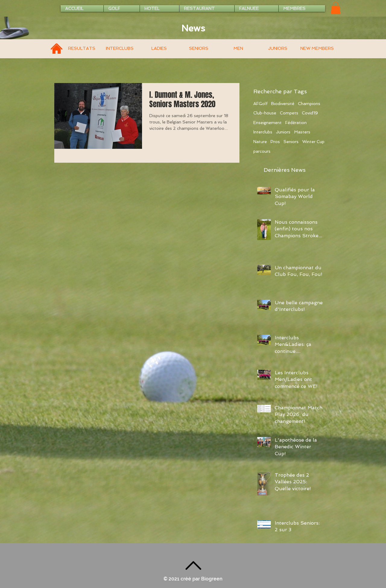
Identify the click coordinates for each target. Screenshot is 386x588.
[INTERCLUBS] (120, 49)
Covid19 (310, 113)
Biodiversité (283, 104)
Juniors (283, 132)
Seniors (291, 142)
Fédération (296, 123)
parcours (262, 151)
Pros (275, 142)
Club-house (265, 113)
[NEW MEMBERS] (317, 49)
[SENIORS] (199, 49)
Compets (289, 113)
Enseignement (267, 123)
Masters (302, 132)
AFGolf (260, 104)
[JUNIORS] (278, 49)
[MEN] (238, 49)
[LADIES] (159, 49)
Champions (309, 104)
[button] (336, 8)
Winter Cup (313, 142)
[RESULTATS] (82, 49)
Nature (260, 142)
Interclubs (263, 132)
